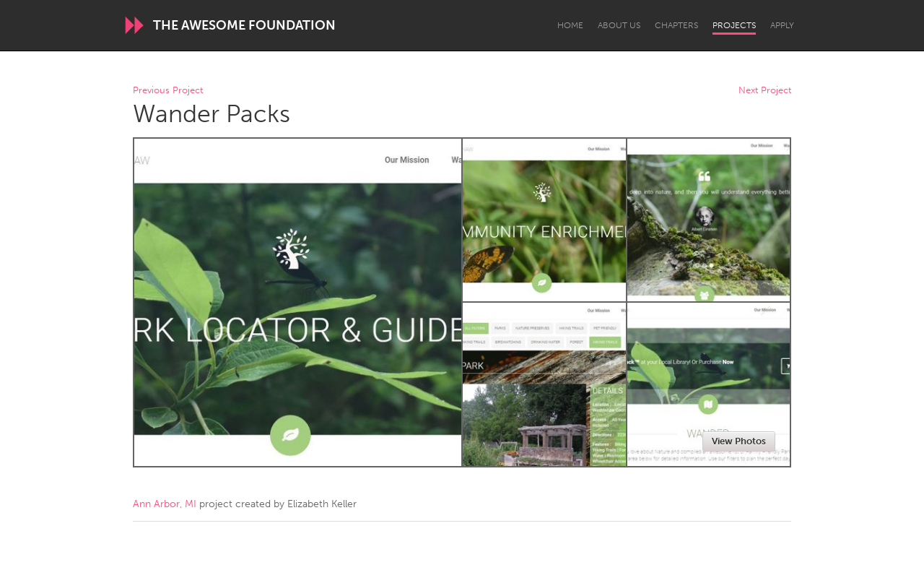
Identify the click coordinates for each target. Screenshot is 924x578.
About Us (619, 25)
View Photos (739, 441)
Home (570, 25)
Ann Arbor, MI (165, 504)
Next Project (765, 91)
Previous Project (168, 91)
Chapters (676, 25)
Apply (782, 25)
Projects (734, 25)
